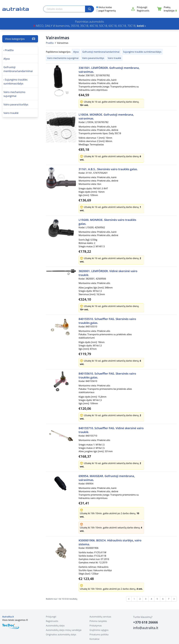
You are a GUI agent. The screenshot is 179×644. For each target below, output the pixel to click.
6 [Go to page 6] (163, 599)
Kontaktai (94, 639)
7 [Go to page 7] (169, 599)
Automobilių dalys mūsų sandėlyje (64, 630)
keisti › (141, 26)
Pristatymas (96, 626)
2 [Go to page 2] (140, 599)
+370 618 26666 (146, 622)
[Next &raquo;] (174, 599)
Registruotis (143, 11)
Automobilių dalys (55, 626)
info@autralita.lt (146, 628)
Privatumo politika (99, 635)
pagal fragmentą (107, 11)
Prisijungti (142, 7)
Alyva (76, 52)
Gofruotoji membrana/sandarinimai (101, 52)
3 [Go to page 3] (146, 599)
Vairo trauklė (114, 58)
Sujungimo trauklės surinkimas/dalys (142, 52)
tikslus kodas (105, 7)
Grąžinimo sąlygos (99, 630)
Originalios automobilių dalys (61, 635)
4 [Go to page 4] (151, 599)
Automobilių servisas (100, 617)
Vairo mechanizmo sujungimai (63, 58)
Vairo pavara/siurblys (93, 58)
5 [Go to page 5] (157, 599)
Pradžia (50, 43)
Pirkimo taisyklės (98, 621)
